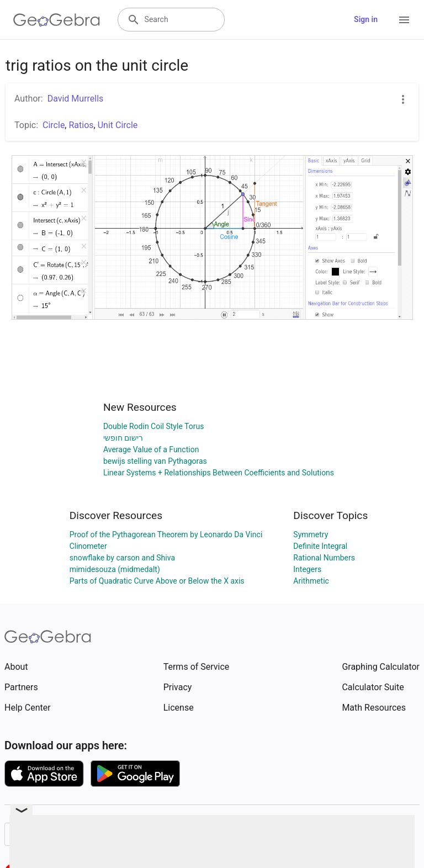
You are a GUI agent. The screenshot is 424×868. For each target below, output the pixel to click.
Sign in (366, 19)
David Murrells (76, 99)
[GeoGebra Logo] (57, 20)
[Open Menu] (404, 20)
